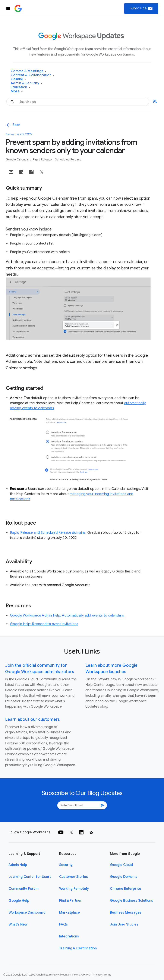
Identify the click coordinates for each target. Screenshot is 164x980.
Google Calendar (18, 160)
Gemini (18, 79)
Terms (107, 975)
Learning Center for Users (30, 877)
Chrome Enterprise (126, 889)
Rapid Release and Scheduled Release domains (48, 533)
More (17, 91)
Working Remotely (74, 889)
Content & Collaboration (33, 75)
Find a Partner (70, 901)
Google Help (19, 901)
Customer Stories (73, 877)
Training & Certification (78, 948)
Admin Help (18, 865)
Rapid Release (43, 160)
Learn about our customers (32, 719)
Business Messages (126, 913)
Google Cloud (121, 865)
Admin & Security (27, 83)
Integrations (69, 936)
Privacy (97, 975)
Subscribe (141, 9)
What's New (18, 924)
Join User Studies (124, 924)
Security (66, 865)
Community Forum (23, 889)
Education (20, 87)
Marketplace (70, 913)
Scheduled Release (68, 160)
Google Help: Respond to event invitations (44, 624)
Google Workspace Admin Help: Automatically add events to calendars (67, 615)
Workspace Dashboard (27, 913)
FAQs (63, 924)
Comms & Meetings (29, 71)
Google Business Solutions (131, 901)
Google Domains (124, 877)
